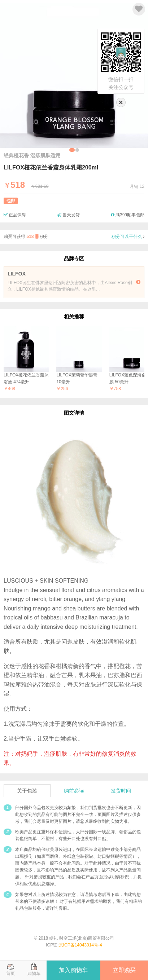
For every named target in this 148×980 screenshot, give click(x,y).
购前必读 (74, 791)
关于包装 (27, 791)
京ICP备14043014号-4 (80, 945)
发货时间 (121, 791)
